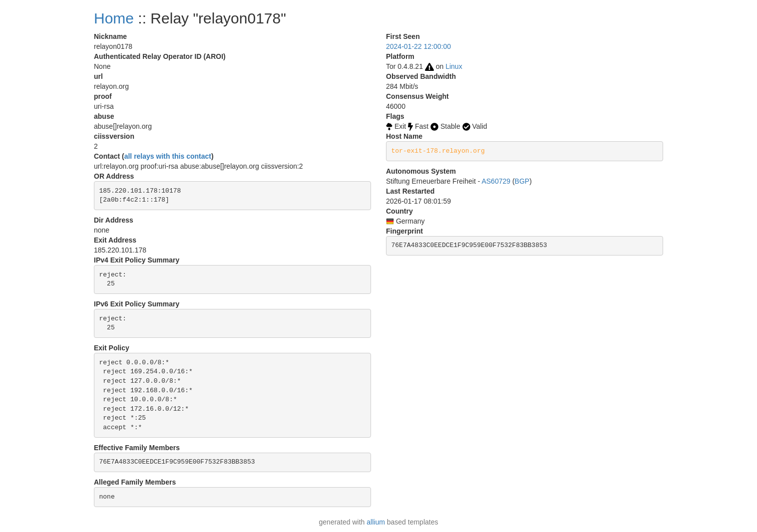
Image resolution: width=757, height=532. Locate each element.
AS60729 (496, 181)
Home (114, 18)
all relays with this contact (168, 156)
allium (376, 522)
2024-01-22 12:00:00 (418, 46)
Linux (454, 66)
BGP (522, 181)
